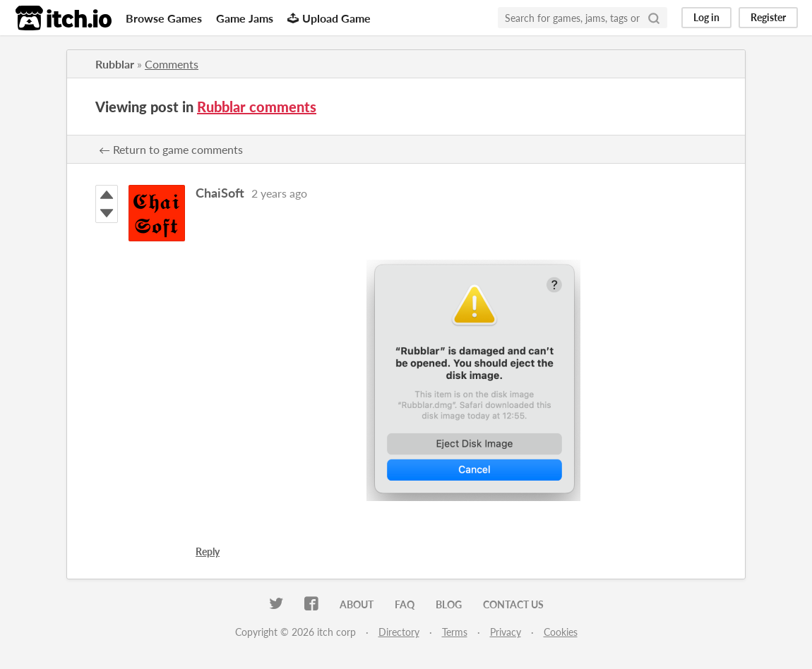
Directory (399, 632)
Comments (172, 64)
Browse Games (164, 18)
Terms (455, 632)
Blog (449, 604)
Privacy (506, 632)
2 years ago (279, 193)
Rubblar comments (257, 107)
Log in (706, 17)
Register (768, 17)
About (357, 604)
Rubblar (115, 64)
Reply (208, 552)
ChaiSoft (220, 193)
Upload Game (329, 18)
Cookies (561, 632)
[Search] (654, 18)
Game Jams (245, 18)
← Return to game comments (171, 149)
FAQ (405, 604)
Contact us (513, 604)
